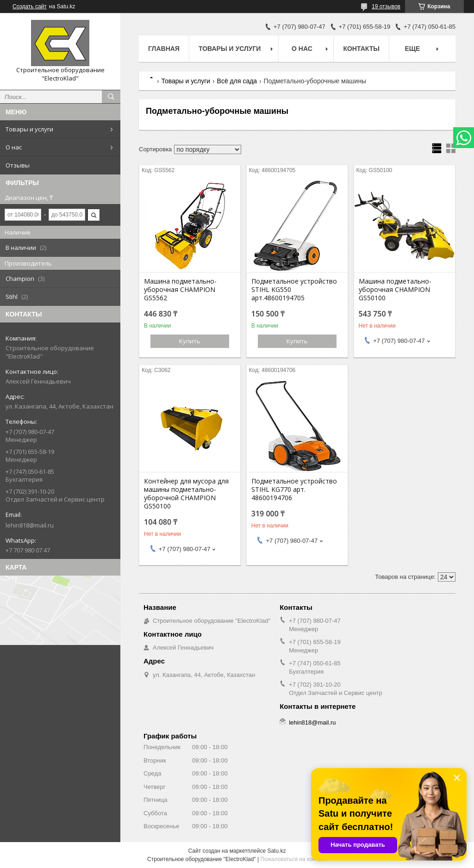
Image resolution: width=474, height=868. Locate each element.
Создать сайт (30, 6)
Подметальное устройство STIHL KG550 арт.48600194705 (294, 290)
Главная (164, 49)
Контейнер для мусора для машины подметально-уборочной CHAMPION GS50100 (186, 494)
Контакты (361, 49)
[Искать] (111, 97)
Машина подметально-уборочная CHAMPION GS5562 (180, 290)
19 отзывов (386, 6)
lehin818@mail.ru (30, 525)
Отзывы (18, 165)
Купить (190, 341)
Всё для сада (237, 81)
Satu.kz (276, 851)
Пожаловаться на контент (293, 859)
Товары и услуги (29, 129)
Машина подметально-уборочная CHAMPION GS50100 (395, 290)
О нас (14, 147)
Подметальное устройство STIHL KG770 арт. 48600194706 (294, 490)
